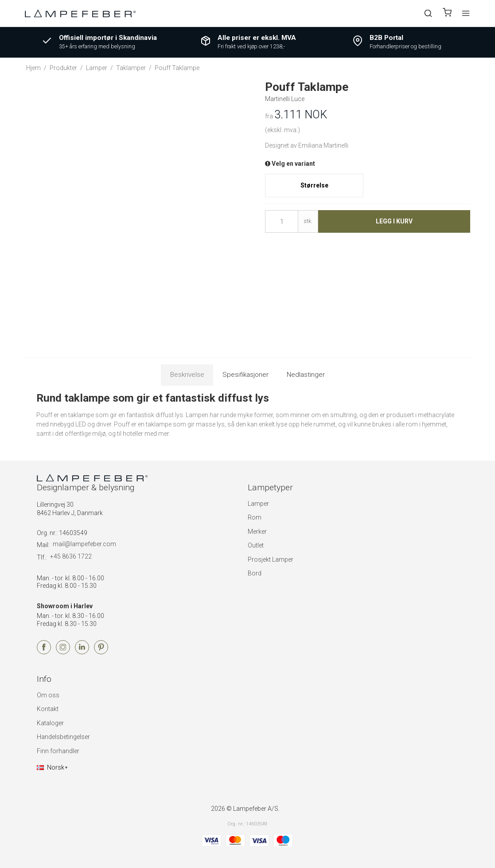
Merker (257, 532)
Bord (255, 573)
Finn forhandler (58, 751)
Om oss (48, 695)
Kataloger (50, 723)
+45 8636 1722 (71, 556)
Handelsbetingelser (63, 737)
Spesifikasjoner (246, 375)
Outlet (256, 545)
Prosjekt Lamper (271, 559)
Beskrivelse (187, 375)
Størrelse (314, 185)
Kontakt (48, 709)
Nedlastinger (306, 375)
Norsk (51, 767)
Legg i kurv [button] (394, 221)
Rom (255, 517)
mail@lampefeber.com (84, 544)
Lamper (258, 504)
